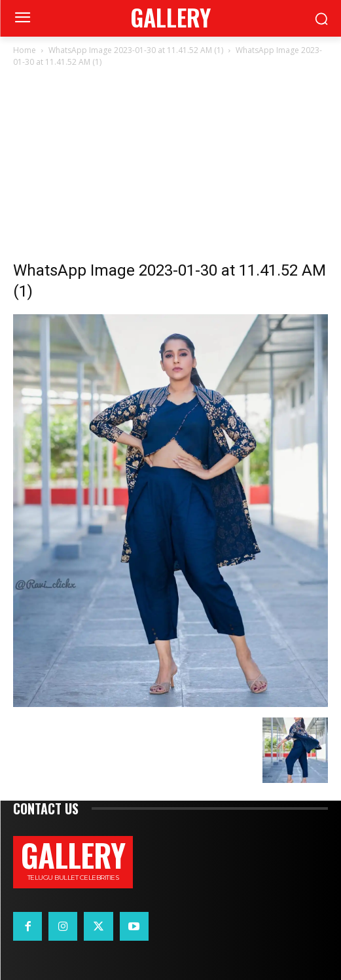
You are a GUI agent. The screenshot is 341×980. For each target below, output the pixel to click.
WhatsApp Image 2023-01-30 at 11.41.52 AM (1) (136, 50)
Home (25, 50)
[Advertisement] (170, 168)
